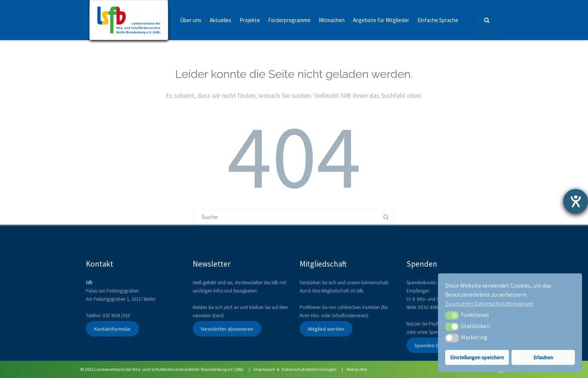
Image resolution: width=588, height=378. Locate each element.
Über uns (191, 20)
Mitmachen (332, 20)
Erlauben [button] (543, 357)
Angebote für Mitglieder (381, 20)
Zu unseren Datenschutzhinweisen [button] (489, 303)
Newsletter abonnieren (227, 328)
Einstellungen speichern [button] (477, 357)
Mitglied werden (326, 328)
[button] (452, 315)
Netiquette (357, 369)
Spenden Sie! (429, 345)
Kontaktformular (112, 328)
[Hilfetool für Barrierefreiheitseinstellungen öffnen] (576, 201)
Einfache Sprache (438, 20)
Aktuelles (220, 20)
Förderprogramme (289, 20)
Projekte (250, 20)
